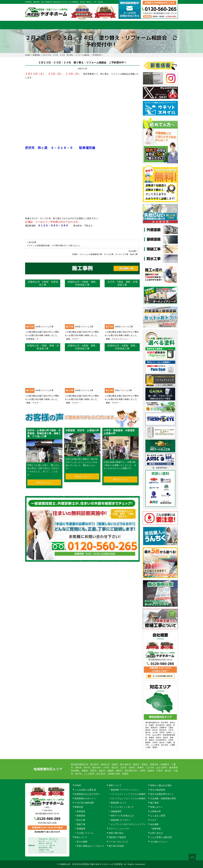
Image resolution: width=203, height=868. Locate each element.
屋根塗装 (81, 816)
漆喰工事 (81, 824)
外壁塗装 (81, 811)
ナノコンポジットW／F (122, 807)
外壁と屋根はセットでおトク (91, 846)
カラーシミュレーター (119, 829)
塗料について (115, 785)
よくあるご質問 (158, 816)
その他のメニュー (159, 842)
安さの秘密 (82, 842)
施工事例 (123, 25)
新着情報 (157, 829)
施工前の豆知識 (116, 846)
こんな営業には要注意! (161, 837)
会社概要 (145, 25)
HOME (36, 25)
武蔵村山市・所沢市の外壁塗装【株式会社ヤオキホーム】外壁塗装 (91, 864)
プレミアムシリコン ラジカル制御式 (128, 798)
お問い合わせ (167, 25)
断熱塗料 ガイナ (119, 803)
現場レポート (157, 807)
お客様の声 (156, 811)
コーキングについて (118, 842)
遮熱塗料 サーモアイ (121, 820)
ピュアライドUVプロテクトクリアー (128, 824)
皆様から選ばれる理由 (161, 785)
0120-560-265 (162, 664)
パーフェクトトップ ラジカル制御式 (128, 794)
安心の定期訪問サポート (162, 794)
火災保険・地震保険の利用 (163, 798)
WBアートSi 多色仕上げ (122, 816)
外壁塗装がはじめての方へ (87, 794)
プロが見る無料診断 (84, 803)
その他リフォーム (85, 833)
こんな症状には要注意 (85, 790)
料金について (102, 25)
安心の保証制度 (158, 790)
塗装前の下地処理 (117, 837)
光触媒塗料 (116, 811)
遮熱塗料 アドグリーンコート (125, 790)
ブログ (153, 820)
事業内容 (58, 25)
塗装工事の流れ (80, 25)
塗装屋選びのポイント (85, 798)
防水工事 (81, 820)
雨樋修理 (81, 829)
